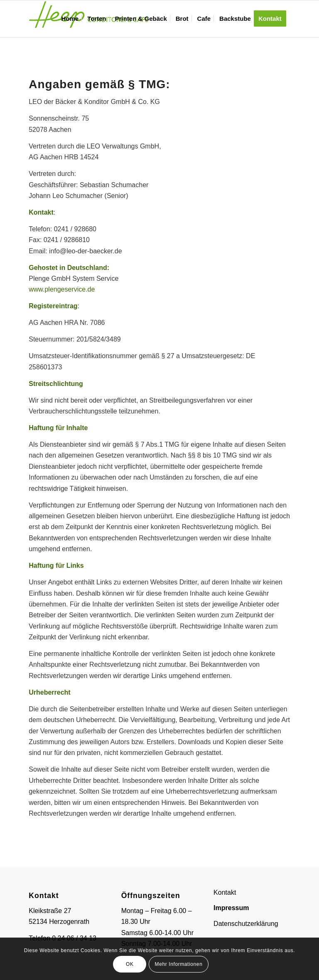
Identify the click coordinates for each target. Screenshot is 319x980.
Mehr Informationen (179, 964)
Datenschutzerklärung (246, 924)
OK (130, 964)
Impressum (231, 908)
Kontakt (225, 892)
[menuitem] (70, 19)
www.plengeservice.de (62, 289)
